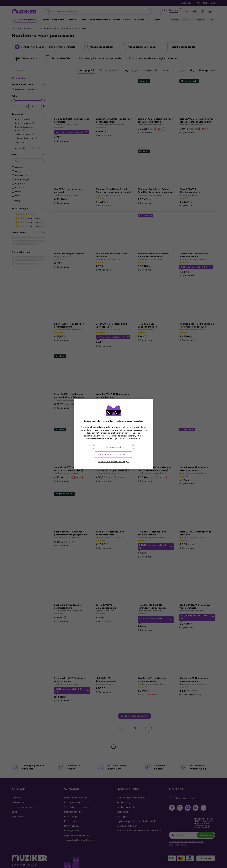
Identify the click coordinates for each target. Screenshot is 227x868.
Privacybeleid (134, 439)
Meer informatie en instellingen (114, 462)
